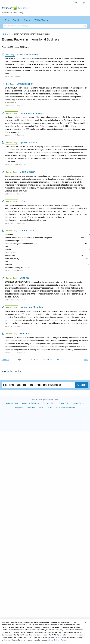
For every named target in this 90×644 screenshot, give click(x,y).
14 (51, 360)
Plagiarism (19, 408)
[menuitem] (75, 2)
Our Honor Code (49, 403)
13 (48, 360)
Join (75, 2)
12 (44, 360)
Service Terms (79, 403)
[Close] (86, 628)
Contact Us (31, 408)
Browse (27, 20)
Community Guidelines (30, 403)
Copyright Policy (12, 403)
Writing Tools (40, 20)
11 (41, 360)
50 (58, 360)
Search (16, 20)
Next (86, 360)
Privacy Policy (64, 403)
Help (41, 408)
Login (83, 2)
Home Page (6, 34)
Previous (5, 360)
